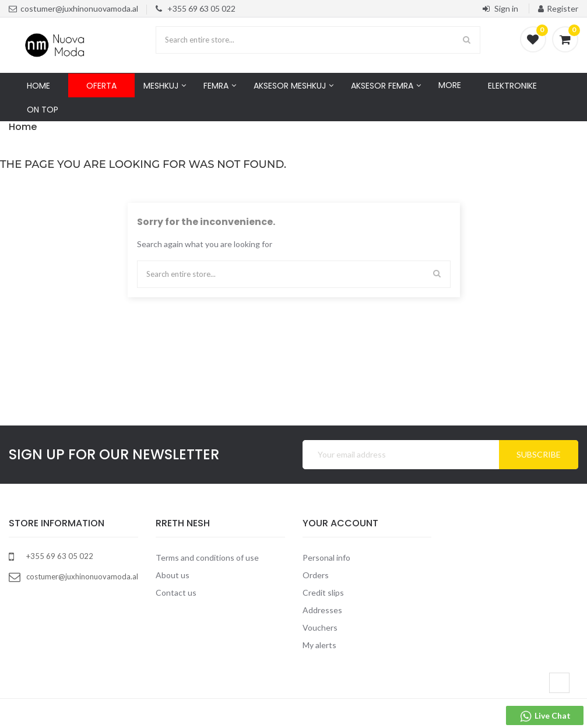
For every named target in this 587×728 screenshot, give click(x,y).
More (450, 85)
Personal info (326, 558)
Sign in (501, 8)
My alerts (319, 645)
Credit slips (323, 592)
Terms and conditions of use (207, 558)
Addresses (322, 610)
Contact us (176, 592)
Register (558, 8)
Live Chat (545, 716)
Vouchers (320, 627)
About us (173, 575)
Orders (316, 575)
